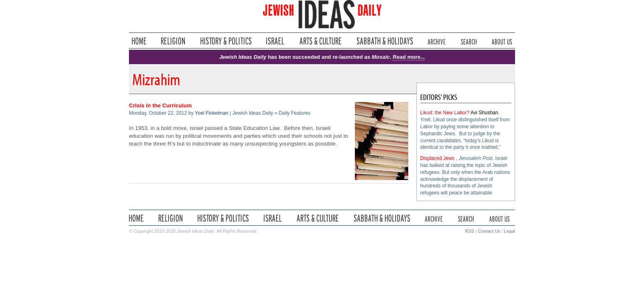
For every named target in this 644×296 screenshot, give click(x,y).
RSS (470, 231)
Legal (509, 231)
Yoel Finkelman (212, 113)
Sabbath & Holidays (385, 41)
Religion (173, 41)
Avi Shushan (484, 113)
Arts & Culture (320, 41)
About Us (502, 41)
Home (139, 41)
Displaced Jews (437, 158)
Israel (275, 41)
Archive (437, 41)
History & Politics (226, 41)
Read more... (409, 57)
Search (469, 41)
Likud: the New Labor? (445, 113)
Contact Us (489, 231)
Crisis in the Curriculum (160, 105)
